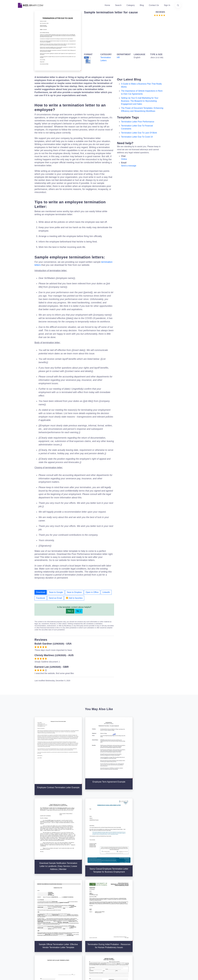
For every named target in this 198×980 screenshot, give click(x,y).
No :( (79, 611)
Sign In (167, 5)
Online (124, 159)
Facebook (41, 598)
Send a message (129, 166)
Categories (105, 928)
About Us (77, 928)
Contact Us (154, 5)
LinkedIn (106, 592)
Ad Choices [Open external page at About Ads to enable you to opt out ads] (133, 936)
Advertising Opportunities (84, 940)
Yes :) (70, 611)
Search (118, 5)
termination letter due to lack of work (139, 133)
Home (107, 5)
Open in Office (92, 592)
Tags (103, 940)
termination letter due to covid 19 (137, 137)
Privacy (132, 932)
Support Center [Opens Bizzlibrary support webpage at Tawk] (135, 924)
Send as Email (55, 598)
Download (41, 592)
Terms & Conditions (137, 928)
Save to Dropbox (74, 592)
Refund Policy (135, 948)
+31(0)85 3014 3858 (165, 927)
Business (105, 932)
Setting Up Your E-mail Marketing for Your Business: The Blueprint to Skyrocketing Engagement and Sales (140, 101)
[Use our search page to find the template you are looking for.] (178, 5)
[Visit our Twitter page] (20, 950)
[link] (20, 950)
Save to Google (56, 592)
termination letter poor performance (138, 122)
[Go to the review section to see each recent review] (159, 15)
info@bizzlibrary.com (165, 924)
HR (118, 57)
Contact (76, 936)
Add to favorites (74, 598)
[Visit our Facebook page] (27, 950)
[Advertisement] (124, 34)
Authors (76, 932)
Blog (142, 5)
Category (131, 5)
